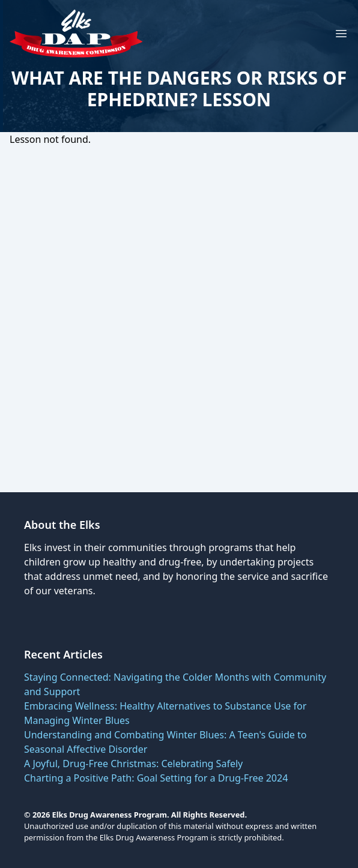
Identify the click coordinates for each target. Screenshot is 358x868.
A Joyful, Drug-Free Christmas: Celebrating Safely (133, 764)
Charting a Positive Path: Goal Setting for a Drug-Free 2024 (156, 778)
